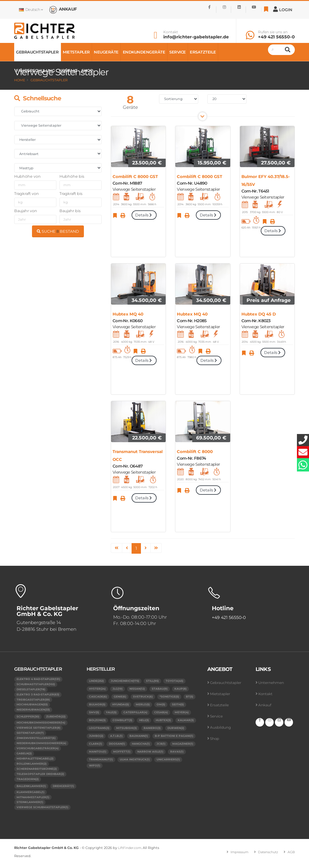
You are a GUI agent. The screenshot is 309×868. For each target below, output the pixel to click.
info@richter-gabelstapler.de (196, 37)
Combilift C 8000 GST (135, 177)
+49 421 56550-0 (276, 37)
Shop (87, 70)
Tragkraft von (27, 194)
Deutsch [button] (31, 10)
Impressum (235, 855)
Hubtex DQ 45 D (259, 314)
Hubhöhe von (27, 176)
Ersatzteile (203, 52)
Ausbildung (221, 727)
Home (20, 80)
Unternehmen (272, 683)
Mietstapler (76, 52)
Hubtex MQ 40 (128, 314)
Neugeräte (106, 52)
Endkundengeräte (144, 52)
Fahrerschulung (35, 70)
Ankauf (265, 705)
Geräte (130, 107)
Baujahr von (26, 211)
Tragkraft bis (71, 194)
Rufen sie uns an (273, 32)
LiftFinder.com (131, 851)
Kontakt (171, 32)
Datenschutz (266, 855)
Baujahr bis (70, 211)
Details (144, 215)
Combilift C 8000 (195, 452)
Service (178, 52)
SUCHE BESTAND (58, 231)
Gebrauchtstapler (37, 52)
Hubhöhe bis (72, 176)
